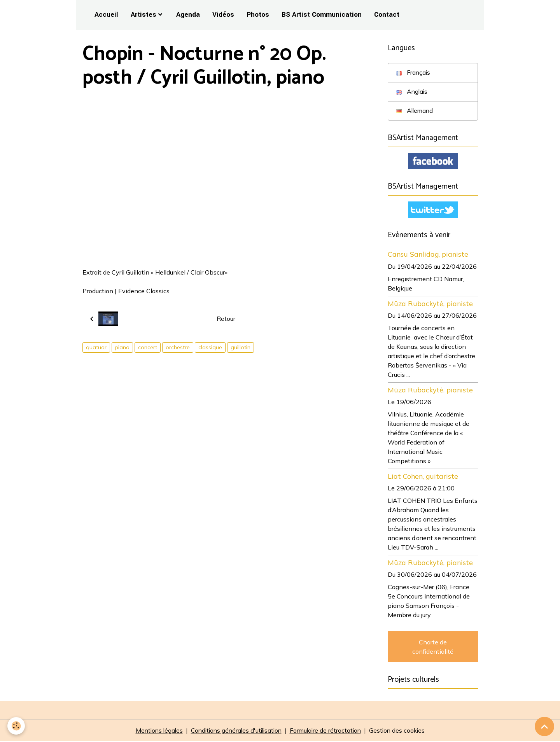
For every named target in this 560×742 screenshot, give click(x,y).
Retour (226, 319)
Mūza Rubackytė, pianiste (430, 304)
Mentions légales (155, 731)
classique (210, 347)
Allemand (415, 111)
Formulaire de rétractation (327, 731)
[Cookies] (17, 726)
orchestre (178, 347)
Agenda (188, 15)
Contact (387, 15)
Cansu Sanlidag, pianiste (428, 255)
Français (413, 73)
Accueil (106, 15)
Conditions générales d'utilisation (235, 731)
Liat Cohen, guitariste (423, 476)
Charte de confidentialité (433, 647)
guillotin (241, 347)
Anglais (412, 92)
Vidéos (223, 15)
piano (122, 347)
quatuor (96, 347)
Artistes (143, 15)
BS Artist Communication (322, 15)
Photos (258, 15)
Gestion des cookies (401, 731)
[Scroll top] (544, 726)
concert (148, 347)
